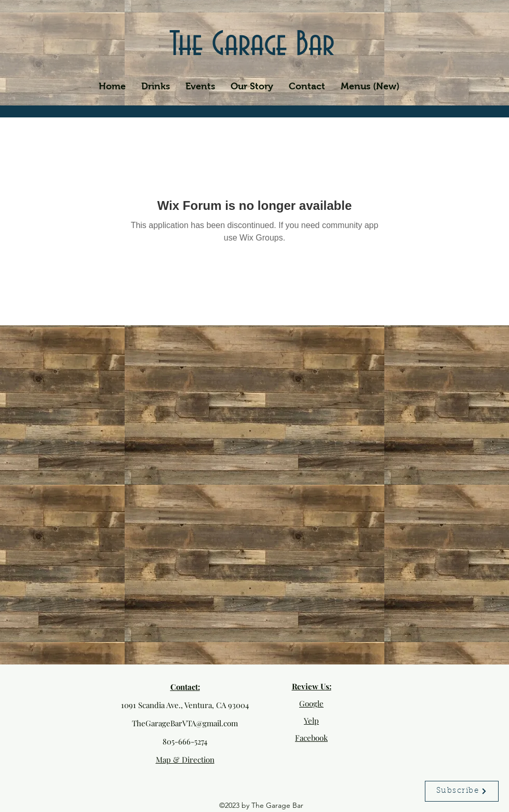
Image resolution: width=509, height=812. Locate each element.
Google (311, 703)
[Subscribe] (462, 791)
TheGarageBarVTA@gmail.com (185, 723)
